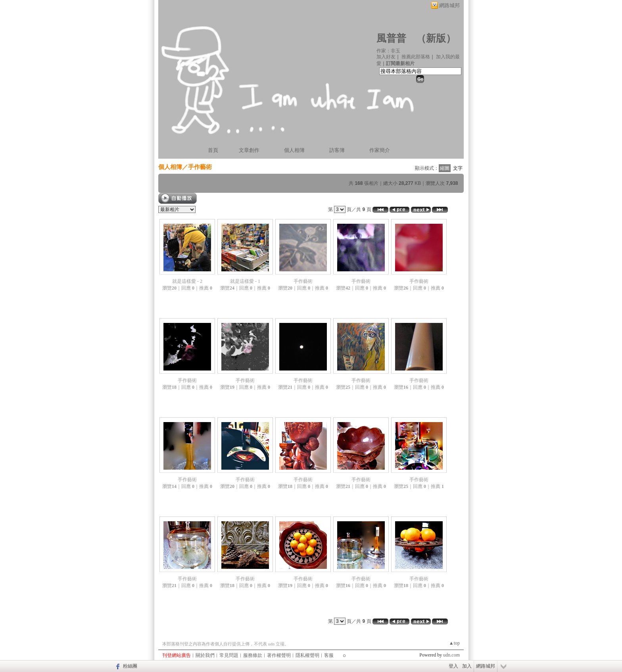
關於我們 (205, 655)
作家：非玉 (388, 51)
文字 (458, 168)
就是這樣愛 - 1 (245, 281)
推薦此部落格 (416, 57)
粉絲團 (130, 666)
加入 (467, 666)
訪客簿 (337, 150)
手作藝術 (200, 167)
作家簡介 (380, 150)
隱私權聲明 (307, 655)
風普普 (391, 38)
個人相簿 (294, 150)
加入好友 (386, 57)
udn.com (451, 655)
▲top (454, 643)
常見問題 (229, 655)
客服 (329, 655)
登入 (453, 666)
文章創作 (249, 150)
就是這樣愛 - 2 (187, 281)
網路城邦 (449, 5)
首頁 (213, 150)
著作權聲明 (279, 655)
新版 (436, 38)
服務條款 (253, 655)
